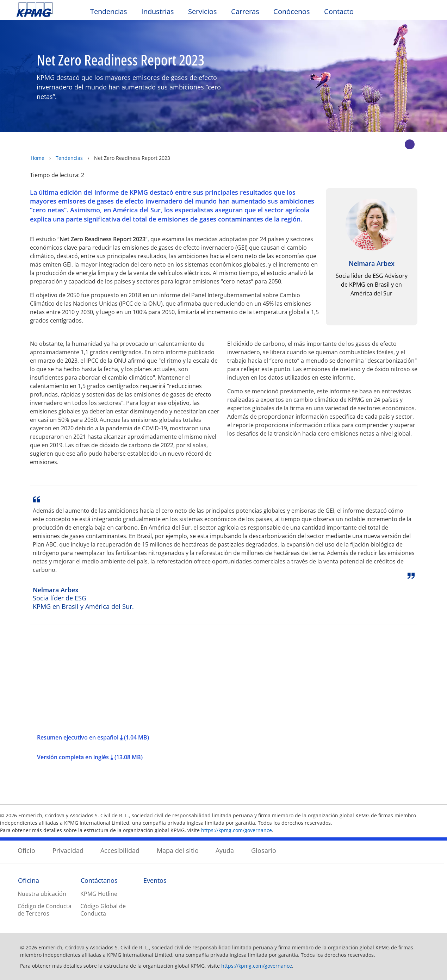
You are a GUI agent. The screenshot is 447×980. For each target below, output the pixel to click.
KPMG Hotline (99, 894)
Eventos (155, 880)
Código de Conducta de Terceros (45, 910)
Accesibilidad (120, 850)
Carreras (245, 11)
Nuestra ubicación (42, 894)
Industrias (158, 11)
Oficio (26, 850)
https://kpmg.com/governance (237, 830)
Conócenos (292, 11)
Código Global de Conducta (103, 910)
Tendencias (109, 11)
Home (38, 158)
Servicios (203, 11)
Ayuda (225, 850)
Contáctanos (99, 880)
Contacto (339, 11)
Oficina (29, 880)
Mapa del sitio (178, 850)
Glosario (264, 850)
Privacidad (68, 850)
